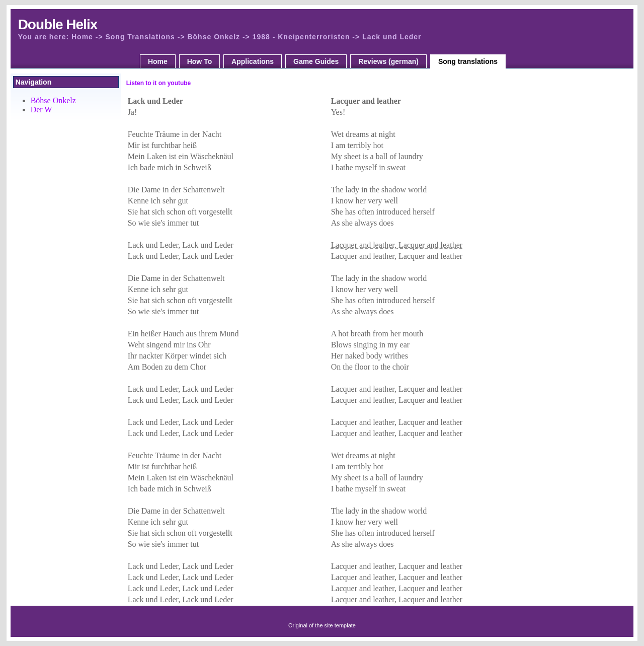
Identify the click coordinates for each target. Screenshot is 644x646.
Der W (42, 110)
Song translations (468, 61)
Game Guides (316, 61)
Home (158, 61)
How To (200, 61)
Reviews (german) (388, 61)
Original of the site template (322, 625)
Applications (253, 61)
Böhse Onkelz (53, 100)
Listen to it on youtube (159, 83)
